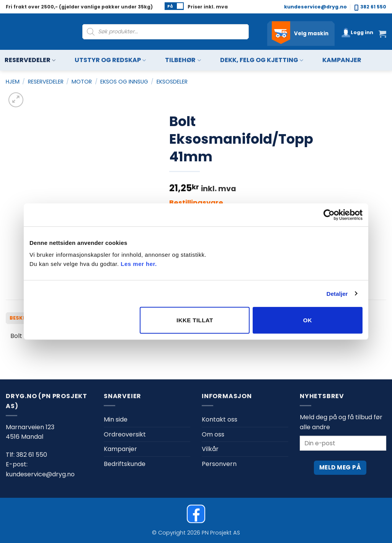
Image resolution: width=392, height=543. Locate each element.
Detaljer (337, 293)
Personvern (219, 464)
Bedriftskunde (125, 464)
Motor (82, 82)
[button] (357, 33)
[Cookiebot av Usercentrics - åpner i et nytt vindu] (329, 215)
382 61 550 (370, 7)
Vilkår (210, 449)
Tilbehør (183, 60)
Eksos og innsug (124, 82)
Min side (116, 419)
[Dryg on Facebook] (196, 514)
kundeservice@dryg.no (315, 7)
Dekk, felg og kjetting (262, 60)
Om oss (213, 434)
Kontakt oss (220, 419)
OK (308, 320)
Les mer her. (139, 264)
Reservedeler (30, 60)
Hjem (13, 82)
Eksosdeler (172, 82)
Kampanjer (342, 60)
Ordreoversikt (125, 434)
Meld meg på (340, 467)
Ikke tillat (195, 320)
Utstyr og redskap (110, 60)
